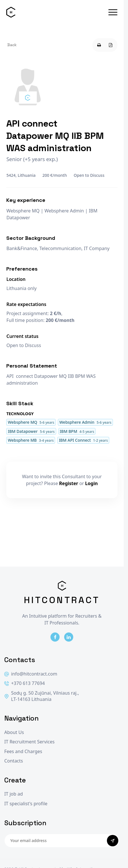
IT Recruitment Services (29, 742)
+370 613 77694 (25, 683)
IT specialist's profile (26, 804)
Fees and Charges (23, 752)
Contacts (14, 761)
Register (69, 483)
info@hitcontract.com (31, 674)
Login (92, 483)
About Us (14, 732)
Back (12, 45)
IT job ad (14, 794)
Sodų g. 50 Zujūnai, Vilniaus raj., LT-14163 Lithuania (42, 696)
